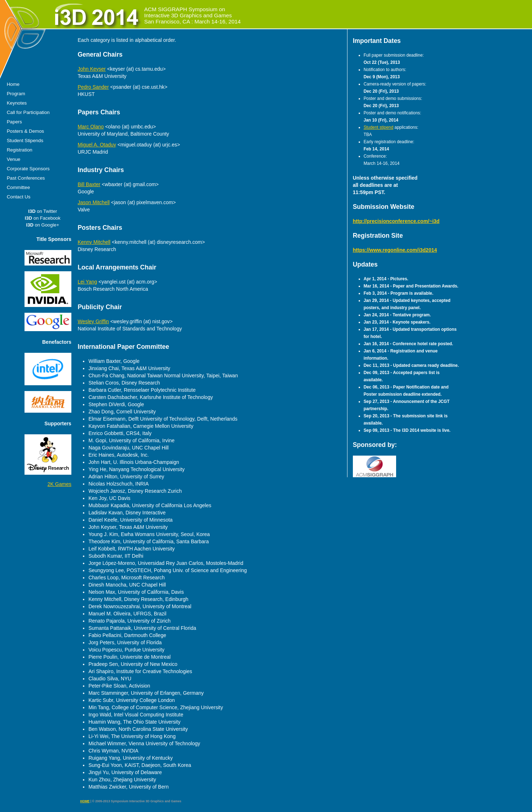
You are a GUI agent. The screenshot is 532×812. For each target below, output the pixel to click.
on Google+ (43, 225)
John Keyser (92, 69)
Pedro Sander (93, 87)
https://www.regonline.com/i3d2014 (395, 250)
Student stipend (379, 127)
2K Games (59, 484)
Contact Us (19, 197)
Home (13, 84)
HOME (85, 801)
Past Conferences (26, 178)
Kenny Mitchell (94, 242)
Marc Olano (90, 127)
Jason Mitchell (94, 202)
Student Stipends (25, 141)
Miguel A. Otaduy (97, 145)
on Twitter (43, 211)
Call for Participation (28, 112)
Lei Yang (87, 282)
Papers (14, 122)
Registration (20, 150)
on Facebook (43, 218)
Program (16, 94)
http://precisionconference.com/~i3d (396, 221)
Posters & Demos (25, 131)
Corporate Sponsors (28, 169)
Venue (14, 159)
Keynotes (17, 103)
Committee (18, 187)
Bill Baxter (89, 184)
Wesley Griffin (93, 321)
